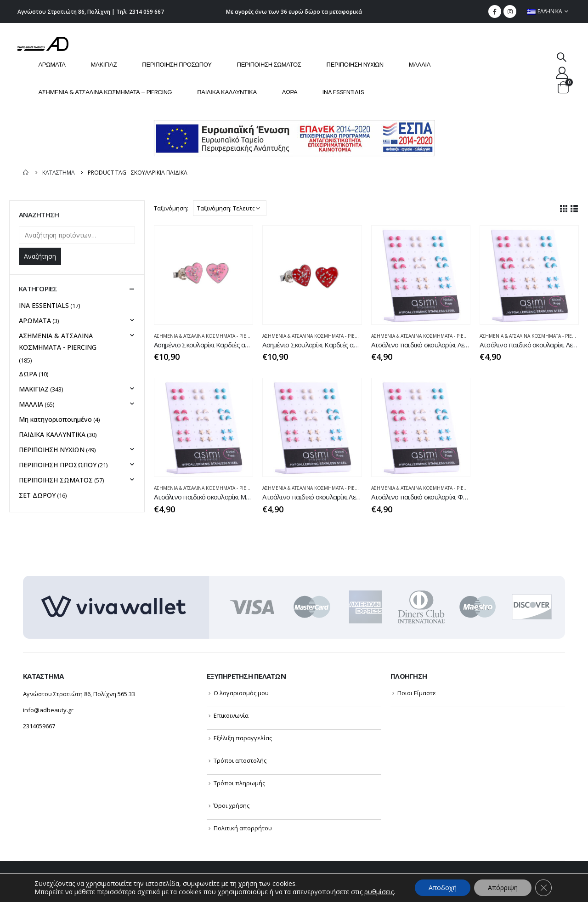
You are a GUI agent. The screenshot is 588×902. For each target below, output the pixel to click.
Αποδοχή (443, 888)
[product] (204, 275)
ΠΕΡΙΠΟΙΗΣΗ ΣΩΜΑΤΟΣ (269, 65)
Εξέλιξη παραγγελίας (243, 738)
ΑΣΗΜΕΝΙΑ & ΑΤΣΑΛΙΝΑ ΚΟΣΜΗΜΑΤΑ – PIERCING (105, 92)
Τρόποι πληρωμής (239, 783)
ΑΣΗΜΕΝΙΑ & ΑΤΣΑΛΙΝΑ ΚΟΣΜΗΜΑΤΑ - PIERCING (208, 336)
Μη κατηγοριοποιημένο (55, 419)
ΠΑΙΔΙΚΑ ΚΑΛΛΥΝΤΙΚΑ (227, 92)
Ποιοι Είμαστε (417, 693)
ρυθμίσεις (379, 892)
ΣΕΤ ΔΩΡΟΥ (37, 495)
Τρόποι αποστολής (240, 760)
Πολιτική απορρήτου (243, 828)
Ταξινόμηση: (171, 208)
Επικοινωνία (231, 715)
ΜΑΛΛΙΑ (420, 65)
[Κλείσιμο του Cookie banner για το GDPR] (543, 888)
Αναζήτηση (40, 256)
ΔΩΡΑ (290, 92)
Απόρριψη (503, 888)
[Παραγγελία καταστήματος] (230, 208)
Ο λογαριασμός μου (241, 693)
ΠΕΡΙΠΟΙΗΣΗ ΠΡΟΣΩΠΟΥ (177, 65)
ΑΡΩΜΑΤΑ (52, 65)
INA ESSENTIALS (343, 92)
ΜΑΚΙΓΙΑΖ (104, 65)
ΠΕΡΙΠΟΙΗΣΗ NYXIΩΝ (355, 65)
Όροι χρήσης (232, 806)
